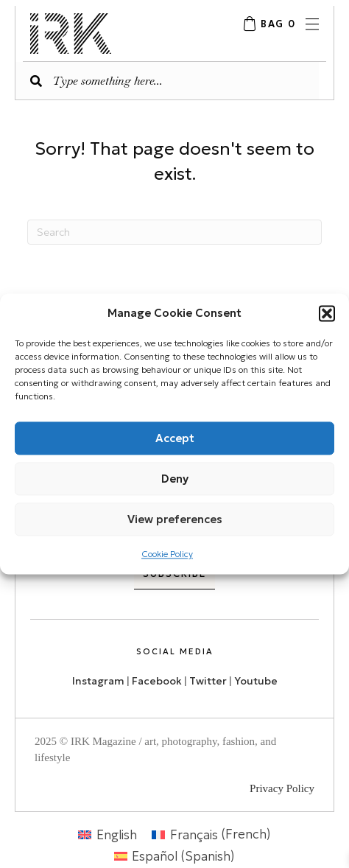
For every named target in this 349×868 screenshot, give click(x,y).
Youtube (256, 681)
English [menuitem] (117, 834)
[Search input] (167, 81)
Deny (175, 479)
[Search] (174, 232)
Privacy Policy (282, 788)
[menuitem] (107, 834)
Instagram (98, 681)
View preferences (175, 519)
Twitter (209, 681)
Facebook (157, 681)
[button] (327, 313)
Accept (175, 438)
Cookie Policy (167, 554)
